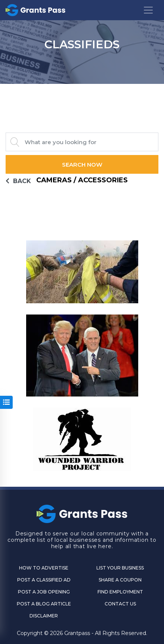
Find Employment (120, 592)
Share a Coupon (120, 580)
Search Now (82, 165)
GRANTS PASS (82, 93)
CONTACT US (120, 604)
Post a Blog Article (44, 604)
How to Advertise (44, 568)
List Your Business (120, 568)
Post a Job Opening (44, 592)
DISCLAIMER (44, 616)
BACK (18, 181)
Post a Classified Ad (44, 580)
